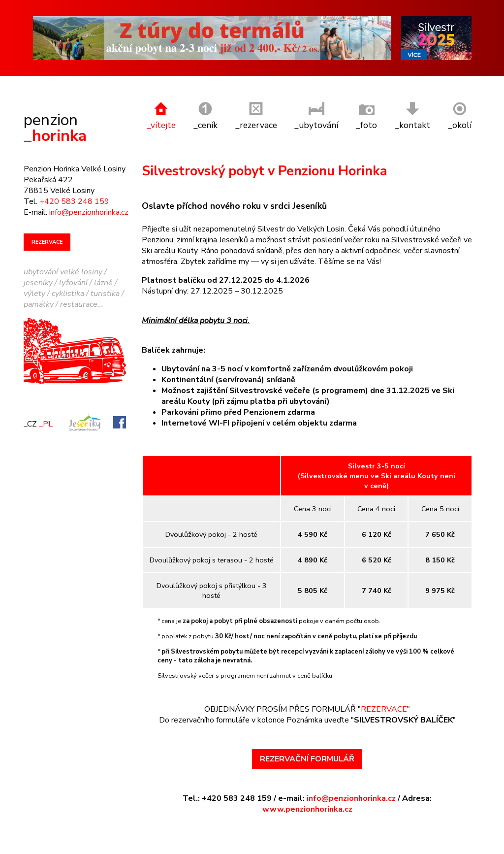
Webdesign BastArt (52, 848)
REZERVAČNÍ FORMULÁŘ (307, 746)
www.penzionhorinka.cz (307, 796)
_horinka (55, 115)
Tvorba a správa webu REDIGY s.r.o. (138, 848)
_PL (46, 411)
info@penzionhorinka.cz (351, 786)
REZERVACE (384, 696)
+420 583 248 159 (74, 189)
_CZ (30, 411)
